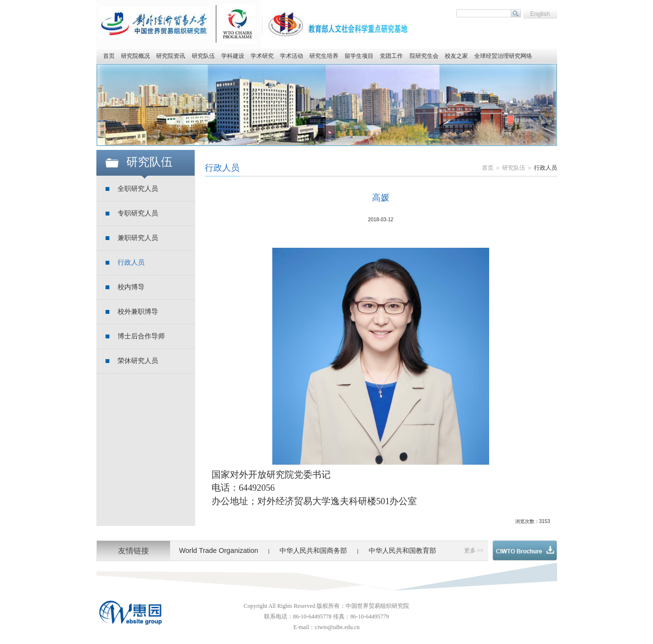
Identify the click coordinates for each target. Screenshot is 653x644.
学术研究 (262, 56)
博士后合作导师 (141, 336)
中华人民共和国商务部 (313, 550)
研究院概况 (135, 56)
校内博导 (131, 287)
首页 (109, 56)
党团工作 (391, 56)
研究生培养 (324, 56)
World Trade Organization (218, 550)
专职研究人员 (138, 213)
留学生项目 (359, 56)
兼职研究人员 (138, 238)
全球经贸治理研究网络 (503, 56)
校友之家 (456, 56)
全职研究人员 (138, 189)
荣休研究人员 (138, 361)
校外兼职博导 (138, 312)
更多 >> (474, 550)
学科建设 (233, 56)
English (540, 14)
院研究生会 (424, 56)
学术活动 (292, 56)
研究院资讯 (171, 56)
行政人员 (131, 262)
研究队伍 (203, 56)
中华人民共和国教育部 (402, 550)
